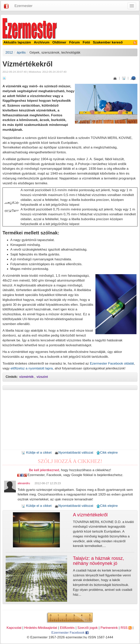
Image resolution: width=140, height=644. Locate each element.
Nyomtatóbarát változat (74, 452)
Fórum (74, 42)
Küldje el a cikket (36, 452)
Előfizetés (67, 628)
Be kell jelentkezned (44, 470)
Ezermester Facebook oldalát (112, 363)
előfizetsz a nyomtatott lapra (32, 368)
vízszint (42, 377)
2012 (9, 52)
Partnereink (109, 628)
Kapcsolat (14, 628)
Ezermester (23, 6)
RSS (126, 628)
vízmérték (26, 377)
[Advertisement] (70, 421)
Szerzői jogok (88, 628)
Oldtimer (59, 42)
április (21, 52)
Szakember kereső (108, 42)
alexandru (24, 483)
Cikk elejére (107, 452)
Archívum (42, 42)
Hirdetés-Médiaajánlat (41, 628)
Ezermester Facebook (70, 633)
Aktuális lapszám (17, 42)
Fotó (86, 42)
